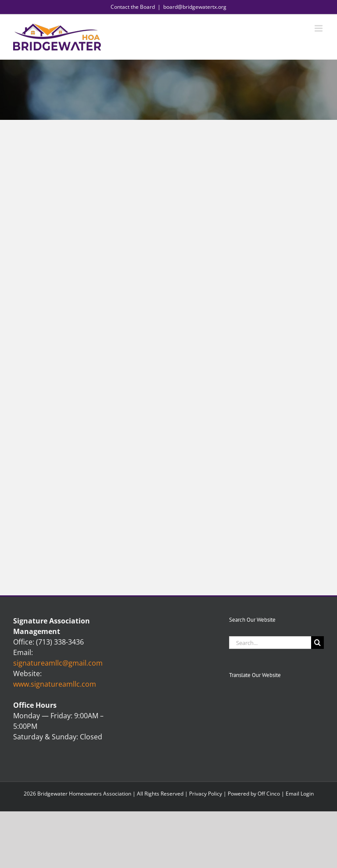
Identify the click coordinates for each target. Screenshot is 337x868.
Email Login (300, 794)
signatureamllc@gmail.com (58, 663)
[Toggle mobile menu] (319, 28)
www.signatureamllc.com (55, 684)
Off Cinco (269, 794)
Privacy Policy (206, 794)
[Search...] (270, 643)
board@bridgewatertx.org (195, 7)
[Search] (317, 643)
